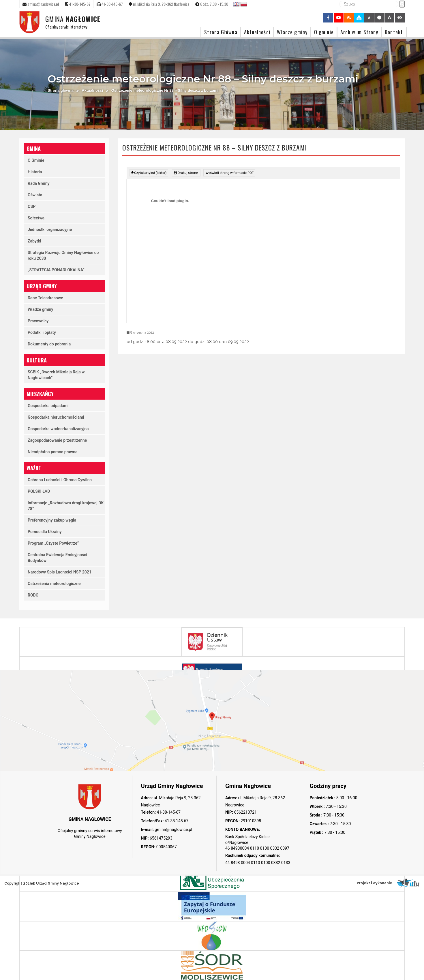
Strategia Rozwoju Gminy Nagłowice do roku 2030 (63, 255)
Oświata (35, 195)
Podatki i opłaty (42, 332)
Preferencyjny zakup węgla (52, 520)
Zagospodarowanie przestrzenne (57, 440)
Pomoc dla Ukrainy (45, 532)
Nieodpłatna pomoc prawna (53, 452)
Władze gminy (292, 32)
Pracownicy (38, 321)
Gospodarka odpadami (48, 406)
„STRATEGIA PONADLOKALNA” (56, 270)
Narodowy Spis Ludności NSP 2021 (60, 572)
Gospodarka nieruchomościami (56, 417)
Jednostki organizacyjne (50, 230)
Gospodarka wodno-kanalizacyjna (58, 429)
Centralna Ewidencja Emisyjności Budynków (57, 558)
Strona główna (61, 90)
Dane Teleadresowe (45, 298)
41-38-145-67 (168, 812)
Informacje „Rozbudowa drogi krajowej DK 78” (66, 506)
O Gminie (36, 160)
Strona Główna (221, 32)
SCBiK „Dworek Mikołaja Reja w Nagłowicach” (56, 375)
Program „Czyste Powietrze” (53, 543)
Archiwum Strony (359, 32)
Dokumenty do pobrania (49, 344)
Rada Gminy (39, 183)
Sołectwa (36, 218)
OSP (32, 206)
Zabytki (34, 241)
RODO (33, 595)
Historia (35, 172)
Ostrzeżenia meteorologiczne (54, 584)
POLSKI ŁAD (39, 491)
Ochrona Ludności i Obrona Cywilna (60, 480)
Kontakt (394, 32)
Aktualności (257, 32)
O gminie (324, 32)
